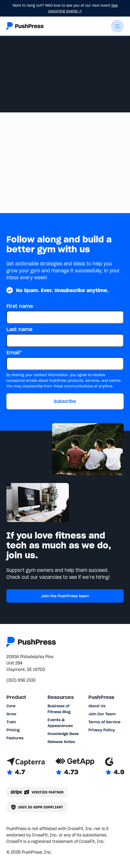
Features (15, 738)
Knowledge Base (63, 734)
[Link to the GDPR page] (37, 807)
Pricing (13, 730)
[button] (117, 26)
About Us (97, 706)
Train (11, 722)
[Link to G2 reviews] (115, 767)
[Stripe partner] (37, 792)
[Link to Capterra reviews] (26, 767)
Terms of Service (104, 722)
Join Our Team (102, 714)
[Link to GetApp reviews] (75, 767)
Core (11, 706)
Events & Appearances (60, 723)
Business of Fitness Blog (59, 709)
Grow (11, 714)
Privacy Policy (102, 730)
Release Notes (61, 742)
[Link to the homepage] (25, 26)
